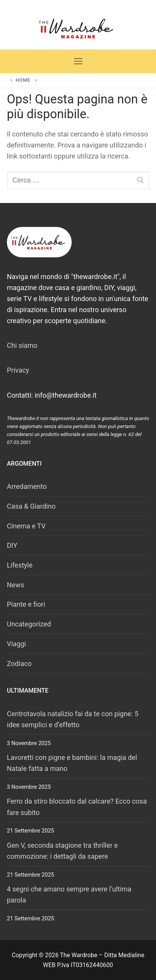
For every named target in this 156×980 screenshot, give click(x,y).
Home (23, 80)
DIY (12, 545)
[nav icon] (78, 61)
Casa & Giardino (31, 506)
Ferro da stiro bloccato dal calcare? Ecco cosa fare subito (77, 807)
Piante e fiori (26, 604)
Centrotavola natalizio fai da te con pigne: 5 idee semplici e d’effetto (73, 719)
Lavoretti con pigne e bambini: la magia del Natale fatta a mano (72, 763)
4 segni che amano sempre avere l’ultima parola (69, 894)
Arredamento (27, 486)
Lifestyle (20, 565)
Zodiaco (19, 664)
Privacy (18, 370)
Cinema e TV (26, 526)
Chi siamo (22, 345)
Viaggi (16, 644)
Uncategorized (29, 624)
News (15, 585)
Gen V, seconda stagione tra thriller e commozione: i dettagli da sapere (62, 851)
